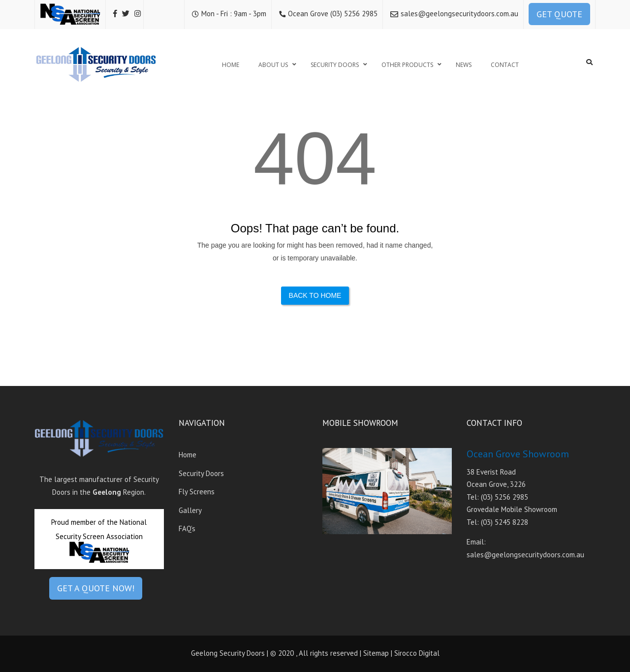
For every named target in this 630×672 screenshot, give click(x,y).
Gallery (190, 510)
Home (188, 455)
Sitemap (376, 653)
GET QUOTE (559, 14)
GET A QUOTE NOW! (96, 588)
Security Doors (201, 473)
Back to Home (315, 295)
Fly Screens (197, 492)
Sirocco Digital (417, 653)
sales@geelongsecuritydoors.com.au (459, 14)
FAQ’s (187, 528)
